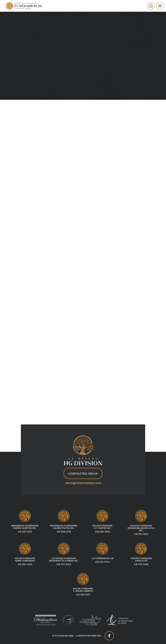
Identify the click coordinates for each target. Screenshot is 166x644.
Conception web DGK (89, 636)
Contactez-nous (83, 474)
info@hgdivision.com (83, 483)
